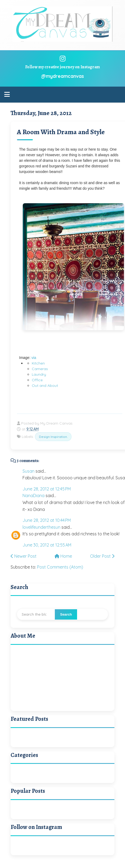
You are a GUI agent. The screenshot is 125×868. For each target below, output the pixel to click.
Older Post (102, 556)
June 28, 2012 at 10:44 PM (47, 520)
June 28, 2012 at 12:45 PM (47, 489)
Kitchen (38, 363)
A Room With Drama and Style (61, 132)
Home (63, 556)
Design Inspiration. (53, 437)
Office (37, 380)
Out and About (45, 386)
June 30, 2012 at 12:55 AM (47, 545)
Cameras (40, 369)
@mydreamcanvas (63, 76)
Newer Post (24, 556)
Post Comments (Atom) (60, 567)
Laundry (39, 374)
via (34, 358)
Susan (28, 471)
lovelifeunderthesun (41, 527)
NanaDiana (34, 496)
